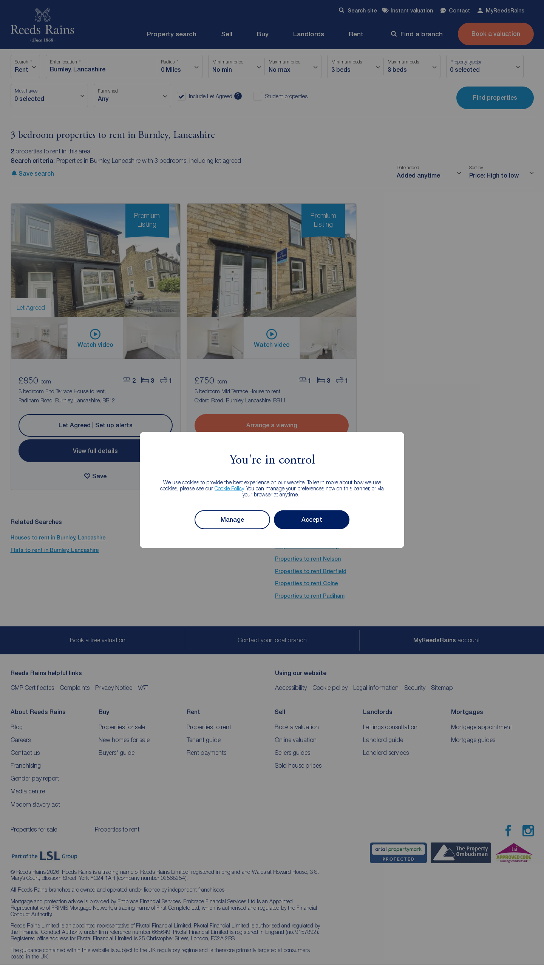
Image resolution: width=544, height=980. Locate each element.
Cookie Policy (229, 488)
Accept (312, 520)
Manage (232, 520)
